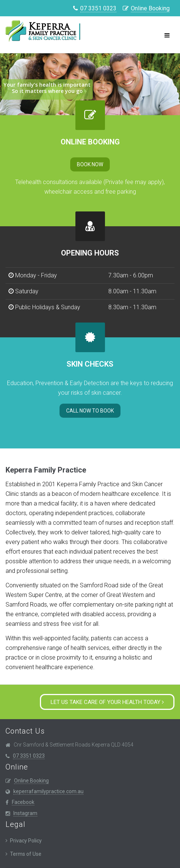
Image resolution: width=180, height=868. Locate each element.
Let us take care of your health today (107, 702)
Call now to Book (90, 411)
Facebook (23, 802)
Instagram (25, 813)
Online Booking (150, 8)
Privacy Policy (26, 841)
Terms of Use (26, 854)
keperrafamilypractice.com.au (48, 791)
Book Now (90, 164)
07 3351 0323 (98, 8)
